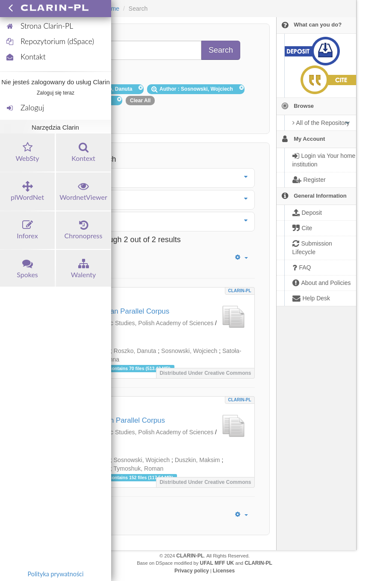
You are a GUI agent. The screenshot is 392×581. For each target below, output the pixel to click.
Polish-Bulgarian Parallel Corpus (118, 311)
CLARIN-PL (240, 291)
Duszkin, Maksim (197, 460)
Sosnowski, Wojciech (189, 351)
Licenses (224, 571)
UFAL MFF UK (217, 563)
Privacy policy (192, 571)
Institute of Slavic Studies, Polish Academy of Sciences (141, 323)
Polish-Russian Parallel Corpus (116, 420)
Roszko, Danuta (135, 351)
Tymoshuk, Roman (139, 468)
